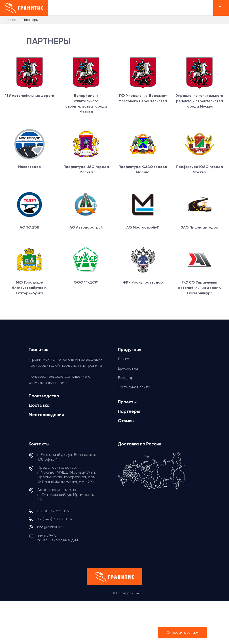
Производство (44, 396)
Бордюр (126, 378)
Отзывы (126, 421)
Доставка (39, 405)
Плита (124, 359)
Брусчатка (128, 368)
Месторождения (46, 415)
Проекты (127, 402)
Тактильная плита (134, 387)
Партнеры (129, 411)
